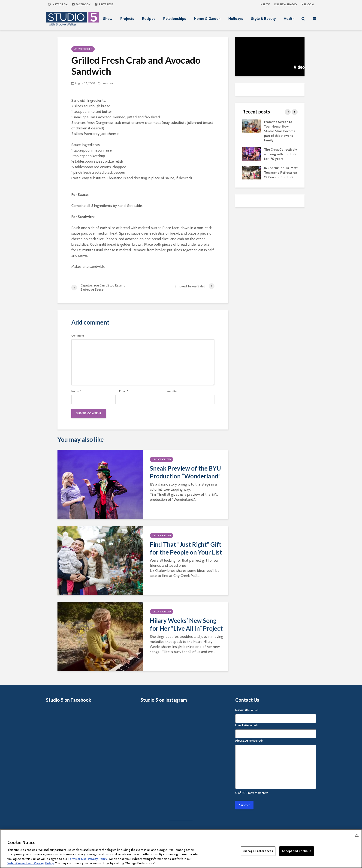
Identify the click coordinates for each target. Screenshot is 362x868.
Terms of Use (77, 859)
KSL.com (308, 4)
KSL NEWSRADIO (286, 4)
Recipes (149, 19)
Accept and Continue (296, 851)
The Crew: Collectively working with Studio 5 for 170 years (281, 154)
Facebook (81, 4)
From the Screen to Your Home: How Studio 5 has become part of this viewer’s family (280, 131)
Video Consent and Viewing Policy (31, 863)
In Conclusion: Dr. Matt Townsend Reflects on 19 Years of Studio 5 (281, 173)
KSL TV (265, 4)
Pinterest (104, 4)
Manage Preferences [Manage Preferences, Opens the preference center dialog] (258, 851)
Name (76, 391)
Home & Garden (207, 19)
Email (124, 391)
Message (249, 740)
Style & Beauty (263, 19)
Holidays (236, 19)
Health (289, 19)
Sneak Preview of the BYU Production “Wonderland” (185, 472)
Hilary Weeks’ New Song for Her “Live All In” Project (186, 624)
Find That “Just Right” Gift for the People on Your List (186, 548)
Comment (78, 336)
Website (172, 391)
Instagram (58, 4)
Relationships (175, 19)
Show (108, 19)
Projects (127, 19)
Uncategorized (83, 49)
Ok (357, 835)
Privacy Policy (98, 859)
